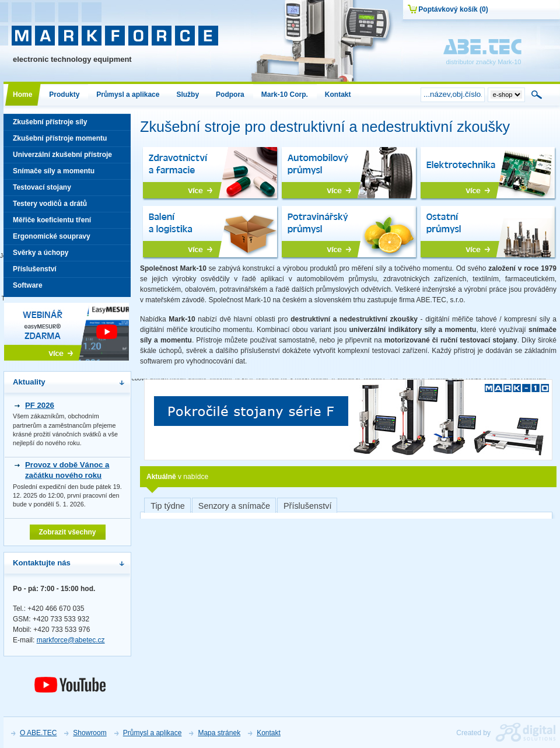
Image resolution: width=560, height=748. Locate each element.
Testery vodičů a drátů (67, 206)
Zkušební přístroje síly (67, 124)
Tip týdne (168, 506)
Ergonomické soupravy (67, 238)
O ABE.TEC (38, 733)
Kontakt (269, 733)
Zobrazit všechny (67, 532)
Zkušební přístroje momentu (67, 140)
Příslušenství (307, 506)
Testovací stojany (67, 189)
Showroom (90, 733)
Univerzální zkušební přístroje (67, 157)
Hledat (537, 95)
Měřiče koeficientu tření (67, 222)
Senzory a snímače (234, 506)
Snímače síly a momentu (67, 173)
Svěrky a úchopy (67, 255)
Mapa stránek (219, 733)
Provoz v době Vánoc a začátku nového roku (67, 470)
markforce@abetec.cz (71, 640)
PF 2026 (40, 405)
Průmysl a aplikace (153, 733)
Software (67, 287)
